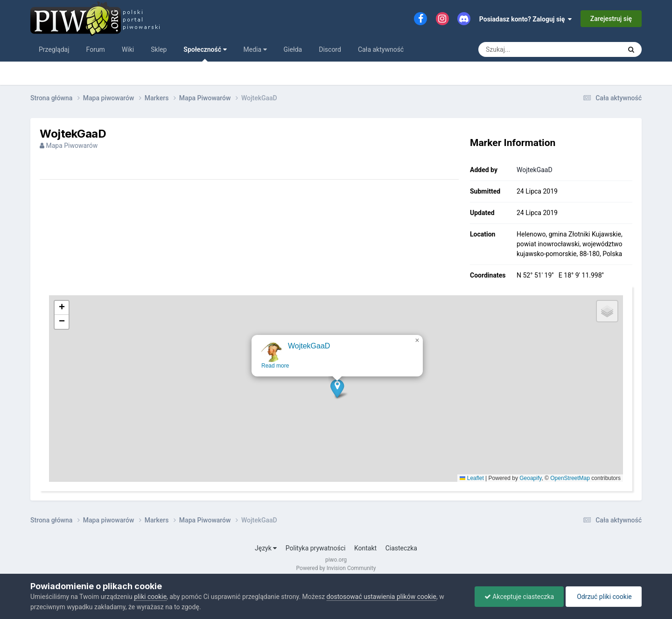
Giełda (293, 49)
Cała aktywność (381, 49)
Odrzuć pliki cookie (604, 597)
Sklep (159, 49)
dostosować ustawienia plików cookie (381, 597)
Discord (330, 49)
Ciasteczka (401, 548)
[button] (338, 396)
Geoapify (530, 478)
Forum (96, 49)
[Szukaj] (528, 49)
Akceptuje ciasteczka (519, 597)
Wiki (128, 49)
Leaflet (472, 478)
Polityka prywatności (316, 548)
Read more (276, 374)
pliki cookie (150, 597)
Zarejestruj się (611, 19)
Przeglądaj (54, 49)
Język (266, 548)
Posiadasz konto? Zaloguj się (526, 19)
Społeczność (205, 54)
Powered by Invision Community (336, 568)
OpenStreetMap (570, 478)
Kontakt (365, 548)
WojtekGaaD (535, 170)
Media (255, 49)
